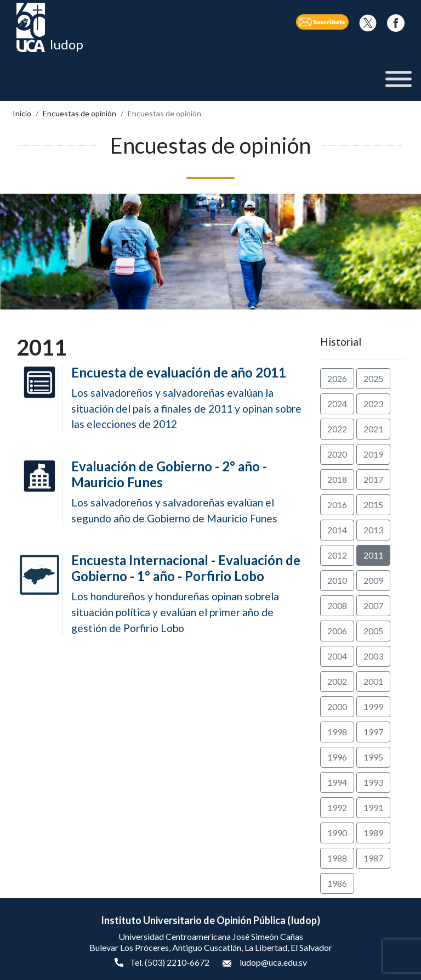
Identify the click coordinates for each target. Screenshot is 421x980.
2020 (337, 454)
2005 (373, 631)
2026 (337, 378)
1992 (337, 807)
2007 (373, 606)
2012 (337, 555)
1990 (337, 833)
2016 (337, 505)
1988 (337, 858)
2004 (337, 656)
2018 (337, 479)
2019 (373, 454)
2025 (373, 378)
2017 (373, 479)
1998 (337, 732)
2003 (373, 656)
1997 (373, 732)
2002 (337, 681)
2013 (373, 530)
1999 (373, 706)
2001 (373, 681)
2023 (373, 404)
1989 (373, 833)
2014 (337, 530)
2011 (373, 555)
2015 (373, 505)
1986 (337, 883)
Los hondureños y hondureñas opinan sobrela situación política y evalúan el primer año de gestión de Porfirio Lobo (187, 593)
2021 (373, 429)
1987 (373, 858)
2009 (373, 580)
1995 (373, 757)
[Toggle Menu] (399, 79)
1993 (373, 782)
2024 (337, 404)
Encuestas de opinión (79, 113)
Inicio (22, 113)
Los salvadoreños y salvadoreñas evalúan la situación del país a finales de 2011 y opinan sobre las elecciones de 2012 (187, 398)
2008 (337, 606)
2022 (337, 429)
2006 (337, 631)
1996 (337, 757)
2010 (337, 580)
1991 (373, 807)
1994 (337, 782)
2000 (337, 706)
